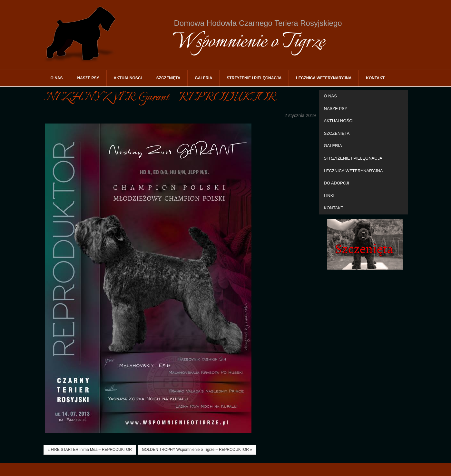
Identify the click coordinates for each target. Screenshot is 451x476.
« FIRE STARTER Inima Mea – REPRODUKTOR (90, 450)
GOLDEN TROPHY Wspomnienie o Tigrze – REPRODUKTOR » (197, 450)
